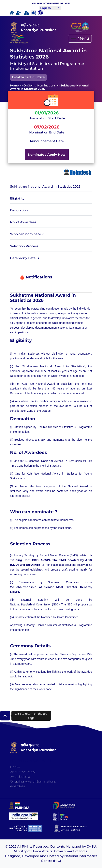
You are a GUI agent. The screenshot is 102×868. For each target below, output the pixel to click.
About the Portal (23, 772)
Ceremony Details (24, 258)
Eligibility (17, 198)
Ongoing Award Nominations (33, 781)
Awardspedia (20, 777)
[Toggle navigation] (80, 39)
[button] (5, 716)
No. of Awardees (23, 222)
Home (15, 767)
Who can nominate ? (27, 234)
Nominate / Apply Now (47, 155)
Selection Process (24, 246)
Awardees (17, 786)
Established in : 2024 (28, 77)
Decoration (19, 210)
